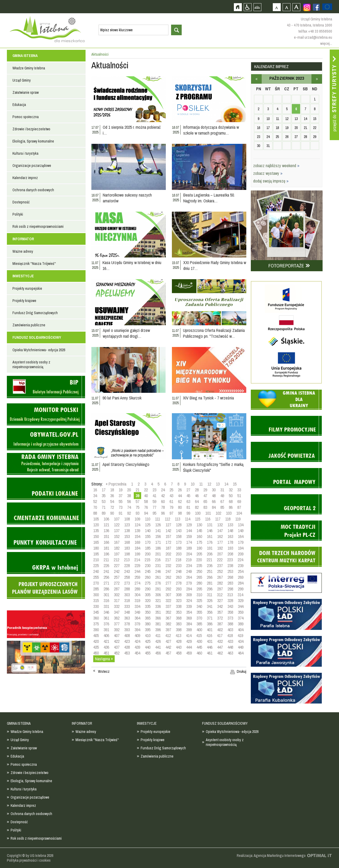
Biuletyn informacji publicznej (46, 387)
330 (96, 606)
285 (96, 589)
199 (137, 554)
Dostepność (21, 202)
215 (147, 560)
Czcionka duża (296, 7)
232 (168, 566)
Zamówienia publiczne (29, 325)
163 (230, 536)
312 (220, 595)
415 (199, 635)
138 (127, 531)
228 (127, 566)
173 (179, 542)
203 (179, 554)
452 (117, 653)
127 (168, 525)
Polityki (18, 214)
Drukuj (242, 671)
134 (241, 525)
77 (154, 507)
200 (148, 554)
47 (205, 496)
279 (189, 583)
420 (96, 641)
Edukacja (19, 105)
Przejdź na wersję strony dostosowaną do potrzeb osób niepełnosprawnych (247, 7)
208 (230, 554)
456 (158, 653)
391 (106, 630)
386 (210, 624)
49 (222, 496)
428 (179, 641)
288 (127, 589)
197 (117, 554)
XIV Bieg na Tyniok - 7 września (208, 398)
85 (222, 507)
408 (127, 635)
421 (106, 641)
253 (230, 571)
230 (148, 566)
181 (106, 548)
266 (210, 577)
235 (199, 566)
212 (116, 560)
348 (127, 612)
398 (179, 630)
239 (241, 566)
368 (179, 618)
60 (163, 501)
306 (158, 595)
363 (127, 618)
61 (171, 501)
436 (106, 647)
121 (106, 525)
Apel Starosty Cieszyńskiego (126, 464)
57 (137, 501)
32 (231, 490)
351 (158, 612)
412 (168, 635)
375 (96, 624)
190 (199, 548)
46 (197, 496)
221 (209, 560)
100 (198, 513)
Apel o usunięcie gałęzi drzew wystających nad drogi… (126, 333)
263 (179, 577)
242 (117, 571)
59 (154, 501)
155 (148, 536)
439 (137, 647)
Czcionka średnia (286, 7)
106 (106, 519)
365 (148, 618)
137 (117, 531)
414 (189, 635)
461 (210, 653)
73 (121, 507)
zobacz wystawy (268, 173)
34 (95, 496)
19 (121, 490)
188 (179, 548)
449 (241, 647)
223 (230, 560)
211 (106, 560)
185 (148, 548)
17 (104, 490)
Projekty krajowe (24, 301)
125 (148, 525)
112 (167, 519)
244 (137, 571)
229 (137, 566)
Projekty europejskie (27, 288)
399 (189, 630)
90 (112, 513)
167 (117, 542)
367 (168, 618)
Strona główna (238, 7)
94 (146, 513)
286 (106, 589)
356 (210, 612)
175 (199, 542)
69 (239, 501)
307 (168, 595)
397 (168, 630)
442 (168, 647)
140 (148, 531)
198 (127, 554)
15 (235, 484)
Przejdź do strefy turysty (334, 95)
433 (230, 641)
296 (210, 589)
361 (106, 618)
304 (137, 595)
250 (199, 571)
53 (104, 501)
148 (230, 531)
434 (241, 641)
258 (127, 577)
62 (180, 501)
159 (189, 536)
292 (168, 589)
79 (171, 507)
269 (241, 577)
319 (137, 600)
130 (199, 525)
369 (189, 618)
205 (199, 554)
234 (189, 566)
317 (117, 600)
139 (137, 531)
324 (189, 600)
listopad (317, 79)
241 (106, 571)
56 (129, 501)
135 (96, 531)
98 (180, 513)
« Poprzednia (116, 484)
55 (121, 501)
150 (96, 536)
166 (106, 542)
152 (117, 536)
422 (117, 641)
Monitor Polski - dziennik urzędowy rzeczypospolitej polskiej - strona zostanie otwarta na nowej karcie (46, 415)
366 (158, 618)
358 (230, 612)
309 (189, 595)
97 (171, 513)
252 (220, 571)
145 (199, 531)
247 (168, 571)
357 (220, 612)
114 (188, 519)
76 (146, 507)
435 (96, 647)
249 (189, 571)
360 (96, 618)
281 (210, 583)
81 (188, 507)
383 (179, 624)
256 (106, 577)
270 (96, 583)
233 (179, 566)
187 (168, 548)
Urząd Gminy (22, 80)
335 (148, 606)
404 (241, 630)
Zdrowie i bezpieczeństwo (31, 129)
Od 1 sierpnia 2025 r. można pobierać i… (132, 130)
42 (163, 496)
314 (240, 595)
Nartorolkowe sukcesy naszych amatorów (127, 198)
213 (127, 560)
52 (95, 501)
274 (137, 583)
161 (210, 536)
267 (220, 577)
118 (228, 519)
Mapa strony (257, 7)
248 (179, 571)
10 (193, 484)
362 (117, 618)
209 (241, 554)
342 (220, 606)
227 (117, 566)
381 (158, 624)
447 (220, 647)
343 (230, 606)
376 (106, 624)
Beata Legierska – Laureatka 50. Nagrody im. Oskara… (209, 198)
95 (154, 513)
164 (241, 536)
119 (238, 519)
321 (158, 600)
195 (96, 554)
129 (189, 525)
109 (137, 519)
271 (106, 583)
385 (199, 624)
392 (117, 630)
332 (117, 606)
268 (230, 577)
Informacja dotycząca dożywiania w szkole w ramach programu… (211, 130)
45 (188, 496)
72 (112, 507)
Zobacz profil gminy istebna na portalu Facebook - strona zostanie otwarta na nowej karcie (316, 7)
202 (168, 554)
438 (127, 647)
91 (121, 513)
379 (137, 624)
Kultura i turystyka (25, 153)
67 (222, 501)
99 (188, 513)
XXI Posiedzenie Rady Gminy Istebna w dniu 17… (215, 265)
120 (96, 525)
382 (168, 624)
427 (168, 641)
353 (179, 612)
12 (209, 484)
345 (96, 612)
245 (148, 571)
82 (197, 507)
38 (129, 496)
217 (168, 560)
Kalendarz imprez (25, 178)
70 (95, 507)
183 (127, 548)
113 (177, 519)
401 (210, 630)
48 (214, 496)
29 (205, 490)
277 (168, 583)
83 (205, 507)
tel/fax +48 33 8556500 (315, 31)
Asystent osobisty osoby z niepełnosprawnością (31, 364)
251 (210, 571)
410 (148, 635)
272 (117, 583)
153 (127, 536)
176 (210, 542)
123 (127, 525)
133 (230, 525)
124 (137, 525)
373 (230, 618)
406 (106, 635)
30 (214, 490)
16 (95, 490)
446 (210, 647)
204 (189, 554)
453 (127, 653)
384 (189, 624)
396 (158, 630)
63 (188, 501)
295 (199, 589)
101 (208, 513)
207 (220, 554)
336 (158, 606)
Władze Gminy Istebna (29, 68)
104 (239, 513)
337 (168, 606)
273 (127, 583)
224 (240, 560)
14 (226, 484)
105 (96, 519)
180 (96, 548)
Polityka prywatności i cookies (29, 860)
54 (112, 501)
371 (210, 618)
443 (179, 647)
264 (189, 577)
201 (158, 554)
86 (231, 507)
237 (220, 566)
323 (179, 600)
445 (199, 647)
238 (230, 566)
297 (220, 589)
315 (96, 600)
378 (127, 624)
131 (210, 525)
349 (137, 612)
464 (241, 653)
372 (220, 618)
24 (163, 490)
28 (197, 490)
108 (127, 519)
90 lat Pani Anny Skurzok (122, 398)
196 (106, 554)
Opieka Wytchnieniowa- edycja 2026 (39, 350)
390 (96, 630)
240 (96, 571)
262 (168, 577)
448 (230, 647)
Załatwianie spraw (26, 92)
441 (158, 647)
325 (199, 600)
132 (220, 525)
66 (214, 501)
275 (148, 583)
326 (210, 600)
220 (199, 560)
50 (231, 496)
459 (189, 653)
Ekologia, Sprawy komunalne (33, 141)
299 (241, 589)
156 (158, 536)
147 (220, 531)
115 (198, 519)
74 (129, 507)
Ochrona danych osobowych (33, 190)
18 (112, 490)
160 (199, 536)
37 (121, 496)
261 (158, 577)
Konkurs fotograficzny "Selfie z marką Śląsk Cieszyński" (213, 467)
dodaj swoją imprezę (271, 181)
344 (241, 606)
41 (154, 496)
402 (220, 630)
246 (158, 571)
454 (137, 653)
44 (180, 496)
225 (96, 566)
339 (189, 606)
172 (168, 542)
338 (179, 606)
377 (117, 624)
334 (137, 606)
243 (127, 571)
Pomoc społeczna (26, 117)
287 (117, 589)
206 (210, 554)
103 (229, 513)
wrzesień (256, 79)
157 (168, 536)
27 (188, 490)
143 (179, 531)
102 (218, 513)
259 (137, 577)
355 (199, 612)
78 (163, 507)
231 (158, 566)
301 (106, 595)
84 (214, 507)
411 (158, 635)
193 (230, 548)
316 (106, 600)
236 (210, 566)
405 (96, 635)
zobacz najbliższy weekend (276, 166)
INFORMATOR (23, 239)
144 (189, 531)
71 (104, 507)
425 (148, 641)
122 (117, 525)
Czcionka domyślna (277, 7)
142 (168, 531)
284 (241, 583)
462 (220, 653)
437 (117, 647)
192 (220, 548)
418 (230, 635)
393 (127, 630)
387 (220, 624)
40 (146, 496)
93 (137, 513)
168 (127, 542)
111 (157, 519)
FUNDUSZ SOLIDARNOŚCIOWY (37, 337)
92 (129, 513)
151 (106, 536)
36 (112, 496)
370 (199, 618)
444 (189, 647)
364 (137, 618)
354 (189, 612)
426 (158, 641)
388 (230, 624)
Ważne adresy (23, 251)
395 (148, 630)
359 (241, 612)
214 (137, 560)
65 (205, 501)
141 (158, 531)
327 (220, 600)
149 (241, 531)
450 (96, 653)
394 (137, 630)
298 (230, 589)
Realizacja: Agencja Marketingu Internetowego (271, 856)
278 (179, 583)
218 (178, 560)
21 (137, 490)
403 (230, 630)
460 (199, 653)
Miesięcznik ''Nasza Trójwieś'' (34, 264)
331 (106, 606)
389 (241, 624)
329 (241, 600)
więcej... (326, 43)
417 (220, 635)
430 (199, 641)
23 (154, 490)
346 (106, 612)
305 (148, 595)
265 (199, 577)
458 (179, 653)
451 (106, 653)
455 (148, 653)
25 (171, 490)
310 (199, 595)
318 (127, 600)
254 (241, 571)
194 (241, 548)
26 (180, 490)
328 (230, 600)
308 (179, 595)
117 (218, 519)
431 (210, 641)
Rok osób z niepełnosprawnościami (38, 226)
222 (220, 560)
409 (137, 635)
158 (179, 536)
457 (168, 653)
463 (230, 653)
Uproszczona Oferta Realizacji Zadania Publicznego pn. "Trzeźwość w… (214, 333)
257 (117, 577)
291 (158, 589)
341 (210, 606)
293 (179, 589)
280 (199, 583)
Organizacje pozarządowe (32, 166)
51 (239, 496)
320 (148, 600)
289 (137, 589)
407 (117, 635)
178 (230, 542)
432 (220, 641)
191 (210, 548)
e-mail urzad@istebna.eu (313, 37)
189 (189, 548)
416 (209, 635)
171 (158, 542)
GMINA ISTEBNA (25, 56)
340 (199, 606)
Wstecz (104, 671)
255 (96, 577)
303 (127, 595)
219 (189, 560)
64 (197, 501)
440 (148, 647)
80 (180, 507)
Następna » (104, 659)
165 (96, 542)
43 (171, 496)
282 (220, 583)
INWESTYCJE (23, 276)
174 (189, 542)
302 (117, 595)
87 (239, 507)
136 (106, 531)
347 (117, 612)
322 (168, 600)
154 (137, 536)
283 (230, 583)
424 (137, 641)
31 (222, 490)
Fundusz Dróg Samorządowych (35, 313)
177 (220, 542)
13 (218, 484)
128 (179, 525)
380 (148, 624)
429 (189, 641)
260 (148, 577)
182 (117, 548)
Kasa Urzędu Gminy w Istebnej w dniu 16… (132, 265)
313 (230, 595)
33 (239, 490)
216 (158, 560)
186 (158, 548)
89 (104, 513)
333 (127, 606)
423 (127, 641)
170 (148, 542)
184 (137, 548)
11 (201, 484)
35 (104, 496)
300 (96, 595)
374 (241, 618)
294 (189, 589)
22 (146, 490)
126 (158, 525)
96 (163, 513)
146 (210, 531)
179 (241, 542)
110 (148, 519)
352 (168, 612)
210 (96, 560)
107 (117, 519)
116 (208, 519)
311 (209, 595)
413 (178, 635)
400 (199, 630)
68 (231, 501)
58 (146, 501)
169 (137, 542)
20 (129, 490)
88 (95, 513)
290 (148, 589)
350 (148, 612)
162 (220, 536)
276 (158, 583)
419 (240, 635)
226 (106, 566)
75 (137, 507)
